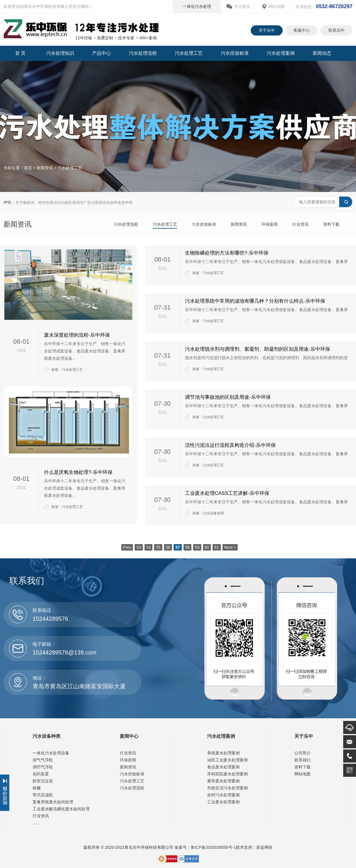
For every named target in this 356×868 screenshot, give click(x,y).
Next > (230, 547)
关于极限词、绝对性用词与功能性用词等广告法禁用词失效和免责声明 (68, 203)
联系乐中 (337, 30)
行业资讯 (300, 224)
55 (158, 547)
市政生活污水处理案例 (227, 788)
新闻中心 (129, 736)
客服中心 (302, 30)
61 (217, 547)
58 (188, 547)
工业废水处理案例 (223, 802)
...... (36, 823)
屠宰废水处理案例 (223, 781)
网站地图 (277, 6)
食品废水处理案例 (223, 767)
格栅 (37, 788)
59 (197, 547)
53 (139, 547)
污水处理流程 (143, 53)
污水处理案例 (281, 53)
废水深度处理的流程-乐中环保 (77, 335)
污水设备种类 (47, 736)
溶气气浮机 (43, 760)
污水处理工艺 (189, 53)
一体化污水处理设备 (51, 753)
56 (168, 547)
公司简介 (302, 753)
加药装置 (41, 774)
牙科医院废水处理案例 (227, 774)
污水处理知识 (60, 53)
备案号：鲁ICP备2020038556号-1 (205, 847)
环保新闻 (270, 224)
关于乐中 (267, 30)
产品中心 (102, 53)
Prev (127, 547)
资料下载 (331, 224)
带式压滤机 (43, 795)
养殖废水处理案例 (223, 753)
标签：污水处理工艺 (67, 370)
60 (207, 547)
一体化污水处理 (197, 6)
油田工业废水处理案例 (227, 760)
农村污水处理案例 (223, 795)
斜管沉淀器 (43, 781)
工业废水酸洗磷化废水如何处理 (61, 809)
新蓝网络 (264, 847)
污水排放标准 (235, 53)
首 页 (20, 53)
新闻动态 (322, 53)
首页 (28, 168)
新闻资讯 (45, 168)
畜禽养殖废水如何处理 (53, 802)
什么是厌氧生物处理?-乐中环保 (78, 472)
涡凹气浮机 (43, 767)
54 (149, 547)
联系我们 (302, 760)
